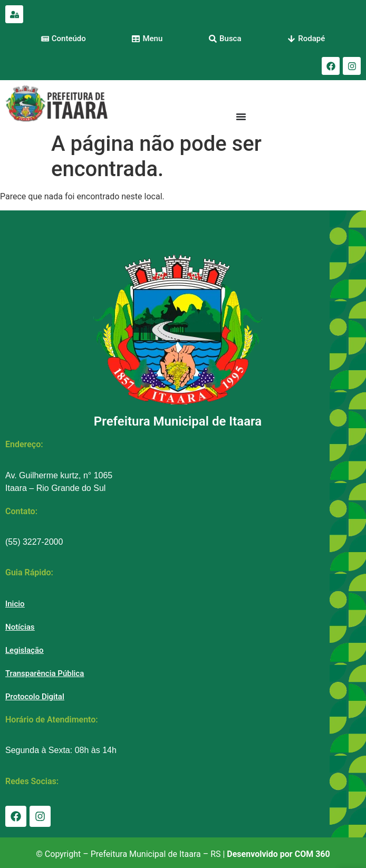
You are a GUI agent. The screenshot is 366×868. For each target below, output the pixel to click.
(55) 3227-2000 (34, 542)
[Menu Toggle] (241, 117)
